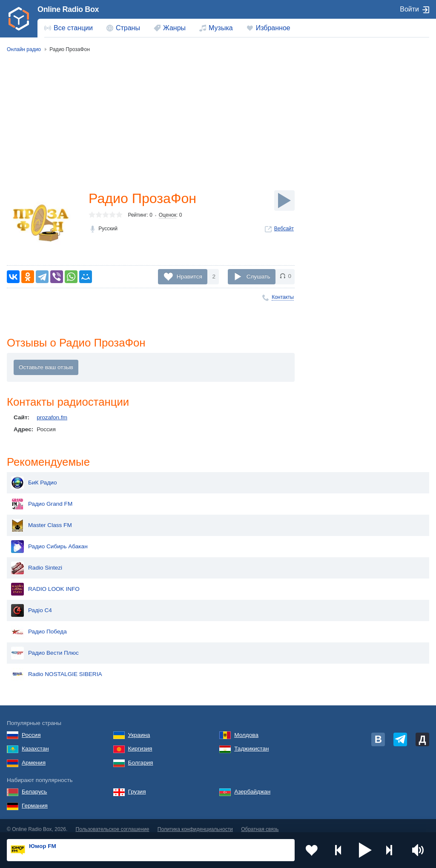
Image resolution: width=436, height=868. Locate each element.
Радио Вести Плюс (45, 646)
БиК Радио (34, 476)
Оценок (168, 215)
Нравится (189, 276)
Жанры (174, 28)
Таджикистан (251, 742)
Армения (34, 756)
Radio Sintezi (37, 561)
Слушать (258, 276)
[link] (19, 19)
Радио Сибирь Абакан (49, 540)
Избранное (273, 28)
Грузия (137, 785)
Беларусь (34, 785)
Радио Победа (39, 625)
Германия (35, 799)
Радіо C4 (32, 604)
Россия (31, 728)
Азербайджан (252, 785)
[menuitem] (69, 28)
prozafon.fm (52, 417)
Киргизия (140, 742)
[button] (365, 850)
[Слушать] (284, 201)
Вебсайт (284, 229)
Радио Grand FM (42, 497)
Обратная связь (260, 822)
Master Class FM (42, 519)
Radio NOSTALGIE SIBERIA (57, 667)
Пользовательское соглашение (113, 822)
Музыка (221, 28)
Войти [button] (409, 9)
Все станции (73, 28)
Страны (128, 28)
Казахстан (35, 742)
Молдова (246, 728)
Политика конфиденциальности (195, 822)
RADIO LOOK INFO (45, 582)
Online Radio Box (68, 9)
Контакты (283, 297)
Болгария (141, 756)
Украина (139, 728)
